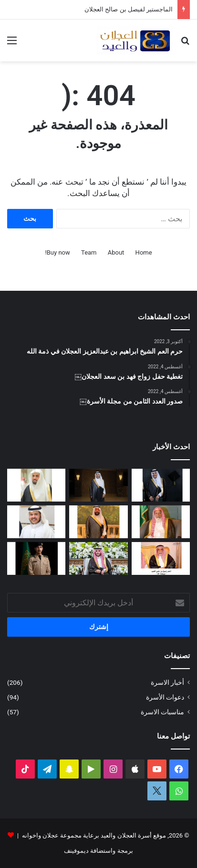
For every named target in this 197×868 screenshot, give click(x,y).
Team (89, 252)
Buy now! (57, 252)
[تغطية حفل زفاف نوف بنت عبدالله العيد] (98, 558)
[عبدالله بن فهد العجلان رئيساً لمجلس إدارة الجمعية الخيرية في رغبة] (36, 485)
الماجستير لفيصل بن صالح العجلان (129, 9)
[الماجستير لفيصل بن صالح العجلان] (98, 485)
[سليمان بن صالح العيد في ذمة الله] (98, 522)
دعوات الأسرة (165, 697)
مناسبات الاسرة (162, 712)
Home (144, 252)
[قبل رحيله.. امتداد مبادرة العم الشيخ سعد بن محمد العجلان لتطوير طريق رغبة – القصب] (161, 522)
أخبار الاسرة (167, 682)
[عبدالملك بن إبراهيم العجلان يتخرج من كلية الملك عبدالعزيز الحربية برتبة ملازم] (36, 558)
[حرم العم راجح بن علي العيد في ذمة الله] (161, 558)
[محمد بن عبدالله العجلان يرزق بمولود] (36, 522)
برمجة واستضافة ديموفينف (98, 851)
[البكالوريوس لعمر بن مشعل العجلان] (161, 485)
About (116, 252)
